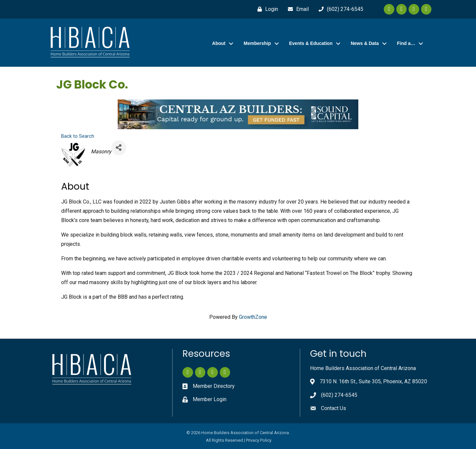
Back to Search (78, 136)
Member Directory (214, 386)
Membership (257, 43)
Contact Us (334, 408)
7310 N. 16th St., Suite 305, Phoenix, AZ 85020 (373, 381)
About (219, 43)
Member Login (210, 399)
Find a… (406, 43)
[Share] (119, 148)
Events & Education (311, 43)
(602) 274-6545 (339, 395)
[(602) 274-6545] (339, 9)
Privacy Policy (259, 440)
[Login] (266, 9)
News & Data (365, 43)
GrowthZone (253, 317)
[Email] (297, 9)
